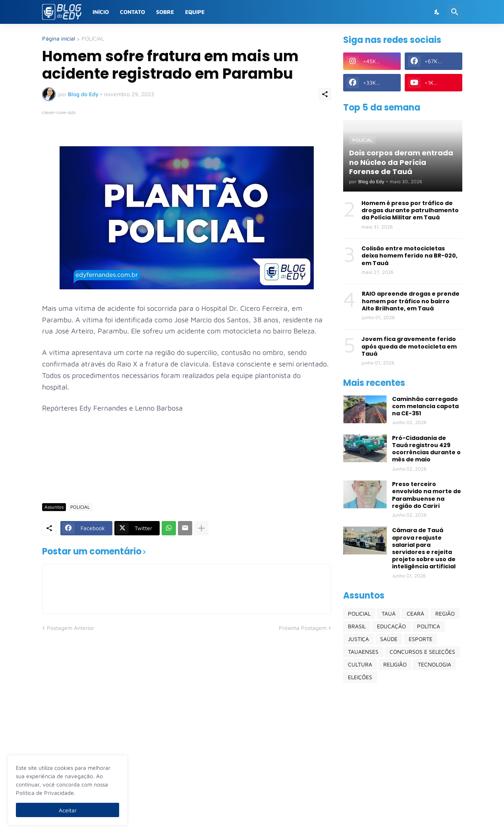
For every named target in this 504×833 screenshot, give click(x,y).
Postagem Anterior (70, 628)
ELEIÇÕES (360, 677)
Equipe (195, 12)
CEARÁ (415, 613)
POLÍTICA (429, 626)
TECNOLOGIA (434, 664)
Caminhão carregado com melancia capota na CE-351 (425, 406)
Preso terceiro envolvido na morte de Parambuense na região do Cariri (427, 495)
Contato (132, 12)
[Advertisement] (187, 473)
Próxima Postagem (303, 628)
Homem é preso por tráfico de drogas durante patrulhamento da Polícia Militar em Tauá (410, 210)
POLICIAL (93, 39)
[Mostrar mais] (201, 528)
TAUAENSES (363, 652)
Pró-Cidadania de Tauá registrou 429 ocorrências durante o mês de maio (426, 449)
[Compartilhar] (325, 94)
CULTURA (360, 664)
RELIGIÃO (395, 664)
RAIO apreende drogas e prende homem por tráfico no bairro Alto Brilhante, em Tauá (411, 301)
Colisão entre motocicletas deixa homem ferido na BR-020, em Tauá (409, 256)
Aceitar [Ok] (68, 810)
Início (101, 12)
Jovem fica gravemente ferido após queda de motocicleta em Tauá (409, 346)
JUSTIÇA (358, 639)
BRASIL (357, 626)
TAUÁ (389, 613)
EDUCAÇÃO (391, 626)
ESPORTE (421, 639)
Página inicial (59, 39)
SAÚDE (389, 639)
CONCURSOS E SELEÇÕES (422, 652)
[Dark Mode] (437, 12)
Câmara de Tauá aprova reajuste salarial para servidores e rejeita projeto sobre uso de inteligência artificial (424, 548)
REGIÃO (445, 613)
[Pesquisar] (455, 12)
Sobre (165, 12)
